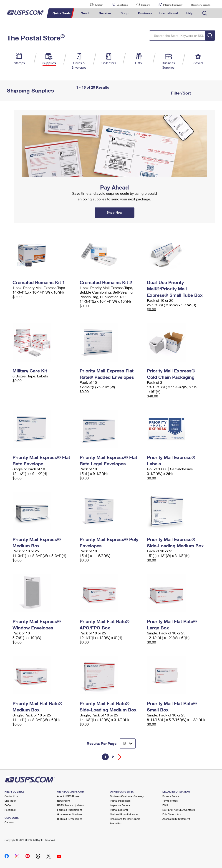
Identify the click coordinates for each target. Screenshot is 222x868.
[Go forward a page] (120, 757)
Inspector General (120, 805)
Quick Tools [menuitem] (62, 13)
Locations (122, 5)
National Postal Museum (124, 814)
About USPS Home (68, 796)
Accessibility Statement (176, 819)
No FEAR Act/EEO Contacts (179, 810)
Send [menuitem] (85, 13)
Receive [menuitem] (105, 13)
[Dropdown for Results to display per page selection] (128, 743)
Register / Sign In (201, 5)
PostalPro (116, 823)
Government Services (70, 814)
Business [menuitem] (145, 13)
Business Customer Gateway (127, 796)
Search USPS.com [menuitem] (205, 13)
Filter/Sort (180, 93)
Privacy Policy (171, 796)
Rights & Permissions (70, 819)
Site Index (10, 801)
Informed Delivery (173, 5)
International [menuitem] (168, 13)
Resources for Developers (125, 819)
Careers (9, 822)
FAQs (8, 805)
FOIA (165, 805)
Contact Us (11, 796)
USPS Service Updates (70, 805)
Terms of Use (170, 801)
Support (145, 5)
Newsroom (64, 801)
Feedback (10, 810)
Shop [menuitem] (125, 13)
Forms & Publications (70, 810)
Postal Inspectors (120, 801)
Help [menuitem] (190, 13)
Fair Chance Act (172, 814)
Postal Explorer (119, 810)
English (95, 5)
